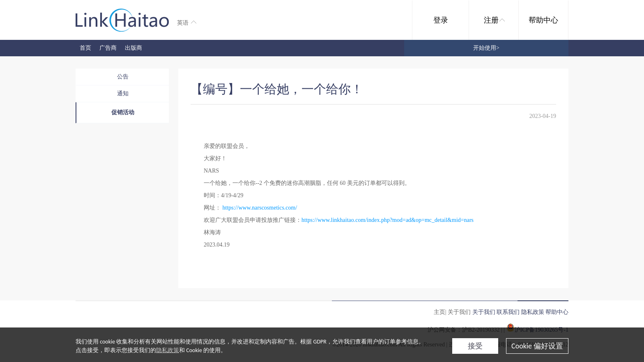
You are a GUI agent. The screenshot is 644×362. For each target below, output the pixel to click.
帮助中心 (543, 20)
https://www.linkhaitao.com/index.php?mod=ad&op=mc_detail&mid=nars (388, 220)
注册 (494, 20)
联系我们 (508, 312)
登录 (441, 20)
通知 (123, 93)
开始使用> (486, 48)
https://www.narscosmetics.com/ (260, 208)
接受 (475, 346)
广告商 (108, 48)
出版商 (133, 48)
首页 (85, 48)
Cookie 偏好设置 (537, 346)
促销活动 (123, 112)
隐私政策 (168, 350)
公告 (123, 77)
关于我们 (484, 312)
